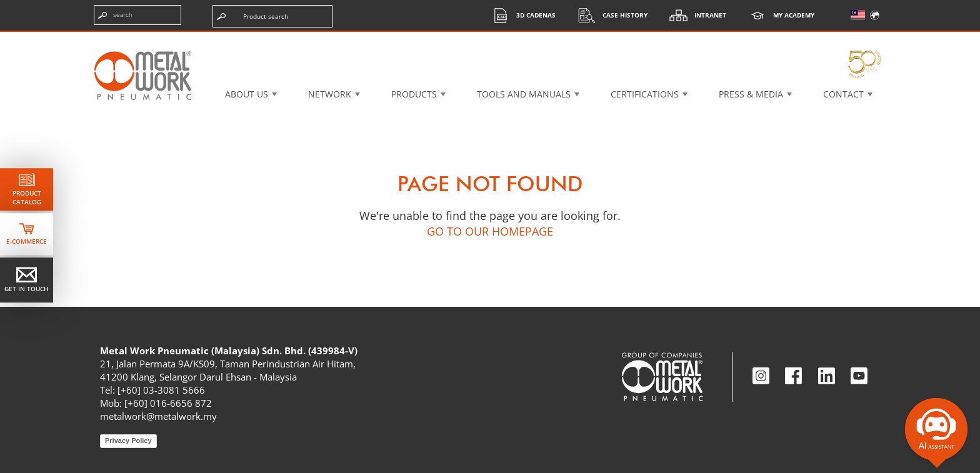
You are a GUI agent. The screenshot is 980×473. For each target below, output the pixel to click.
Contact (843, 94)
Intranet (695, 15)
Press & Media (751, 94)
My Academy (778, 15)
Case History (609, 15)
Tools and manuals (524, 94)
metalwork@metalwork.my (158, 416)
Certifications (645, 94)
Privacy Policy (128, 441)
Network (330, 94)
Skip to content (50, 21)
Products (414, 94)
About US (247, 94)
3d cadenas (520, 15)
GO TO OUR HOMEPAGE (490, 231)
